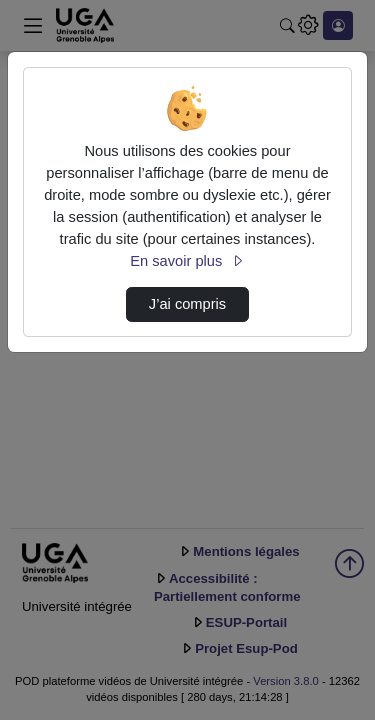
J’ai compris (187, 304)
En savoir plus (187, 261)
